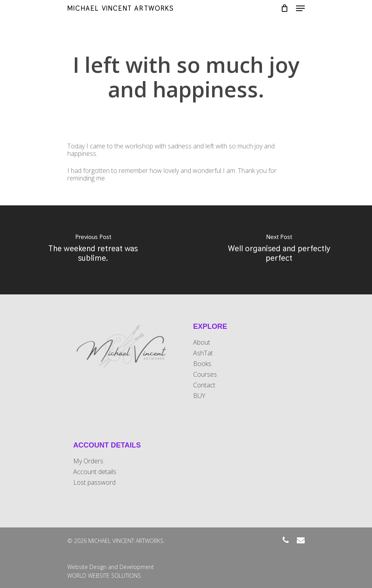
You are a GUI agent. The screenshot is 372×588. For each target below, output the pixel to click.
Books (202, 364)
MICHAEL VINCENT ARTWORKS (121, 8)
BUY (199, 396)
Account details (95, 472)
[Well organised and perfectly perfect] (279, 250)
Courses (205, 375)
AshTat (203, 353)
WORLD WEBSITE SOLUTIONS (104, 576)
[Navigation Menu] (300, 8)
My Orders (88, 461)
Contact (204, 385)
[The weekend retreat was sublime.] (93, 250)
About (202, 342)
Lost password (94, 483)
